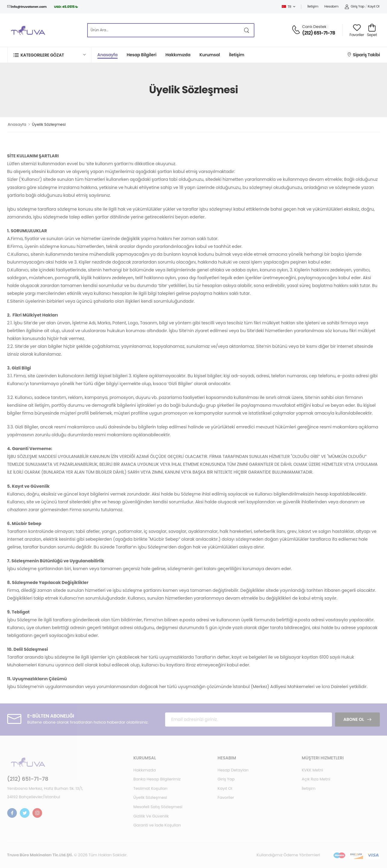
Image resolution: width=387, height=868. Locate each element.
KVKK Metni (312, 770)
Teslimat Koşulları (150, 788)
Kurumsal (210, 55)
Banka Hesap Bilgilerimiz (157, 779)
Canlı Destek (314, 27)
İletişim (313, 6)
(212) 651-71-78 (319, 33)
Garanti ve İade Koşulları (157, 825)
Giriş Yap (355, 6)
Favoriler (226, 797)
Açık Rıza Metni (316, 779)
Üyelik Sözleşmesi (150, 797)
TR (287, 7)
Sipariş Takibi (364, 55)
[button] (49, 55)
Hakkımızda (178, 55)
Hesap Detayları (233, 770)
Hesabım (332, 6)
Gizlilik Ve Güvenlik (151, 816)
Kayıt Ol (374, 6)
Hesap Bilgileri (141, 55)
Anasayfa (108, 55)
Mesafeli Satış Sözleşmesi (158, 807)
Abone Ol (354, 719)
